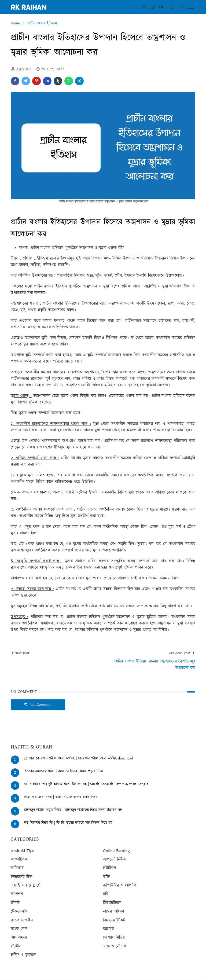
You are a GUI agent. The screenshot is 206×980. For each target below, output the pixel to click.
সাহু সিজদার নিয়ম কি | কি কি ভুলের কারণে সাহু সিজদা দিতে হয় (68, 823)
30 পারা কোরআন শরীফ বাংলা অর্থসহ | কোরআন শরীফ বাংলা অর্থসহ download (78, 758)
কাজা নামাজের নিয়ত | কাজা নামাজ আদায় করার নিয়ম (61, 797)
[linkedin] (161, 7)
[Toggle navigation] (191, 7)
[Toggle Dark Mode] (172, 7)
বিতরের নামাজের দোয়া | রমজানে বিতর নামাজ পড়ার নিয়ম (63, 771)
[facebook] (144, 7)
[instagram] (153, 7)
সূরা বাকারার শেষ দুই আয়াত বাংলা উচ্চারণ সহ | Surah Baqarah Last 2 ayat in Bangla (86, 784)
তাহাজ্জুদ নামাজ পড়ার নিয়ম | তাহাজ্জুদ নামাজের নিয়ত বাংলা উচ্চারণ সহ (73, 810)
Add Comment (38, 705)
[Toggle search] (182, 7)
